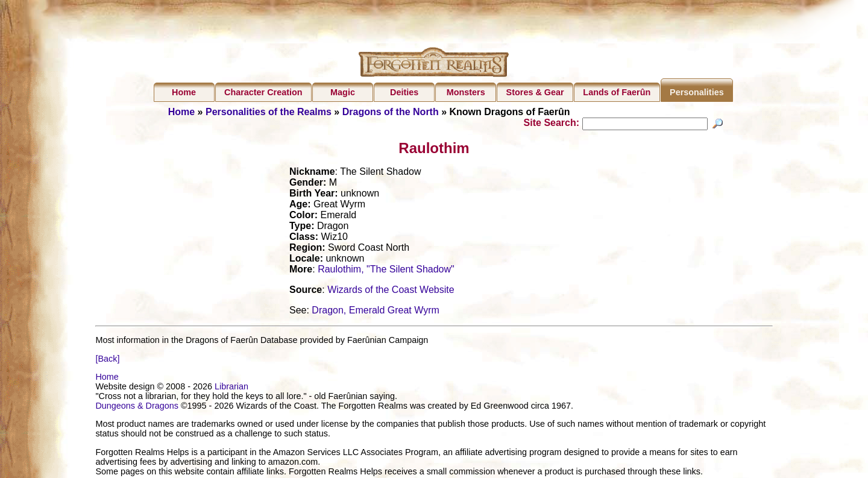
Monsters (466, 92)
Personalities (697, 92)
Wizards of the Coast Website (391, 291)
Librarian (231, 388)
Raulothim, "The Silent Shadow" (386, 271)
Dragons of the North (391, 112)
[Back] (107, 360)
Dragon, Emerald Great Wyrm (375, 312)
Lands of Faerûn (617, 92)
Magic (343, 92)
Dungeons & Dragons (137, 407)
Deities (404, 92)
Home (184, 92)
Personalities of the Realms (269, 112)
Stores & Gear (535, 92)
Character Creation (263, 92)
